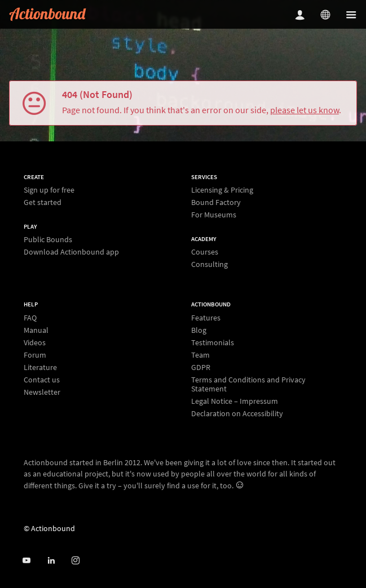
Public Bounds (48, 240)
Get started (43, 202)
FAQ (30, 318)
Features (206, 318)
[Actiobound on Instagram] (75, 561)
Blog (199, 330)
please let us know (305, 110)
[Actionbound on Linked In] (51, 561)
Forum (35, 355)
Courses (205, 252)
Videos (35, 342)
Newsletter (42, 392)
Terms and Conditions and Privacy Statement (248, 384)
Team (200, 355)
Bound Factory (216, 202)
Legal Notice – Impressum (235, 401)
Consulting (210, 264)
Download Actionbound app (71, 251)
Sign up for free (49, 190)
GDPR (201, 367)
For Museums (214, 214)
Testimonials (213, 342)
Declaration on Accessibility (237, 413)
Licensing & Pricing (222, 190)
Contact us (42, 380)
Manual (36, 330)
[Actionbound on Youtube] (26, 561)
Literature (40, 367)
